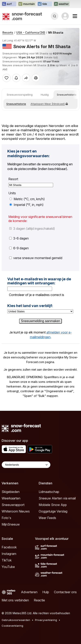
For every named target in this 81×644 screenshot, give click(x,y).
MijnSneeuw (11, 524)
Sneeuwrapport (13, 505)
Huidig (45, 95)
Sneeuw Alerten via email (57, 498)
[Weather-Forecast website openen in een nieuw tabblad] (62, 4)
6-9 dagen (19, 248)
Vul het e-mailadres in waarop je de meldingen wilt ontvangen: (39, 281)
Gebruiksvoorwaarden (16, 620)
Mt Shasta (56, 33)
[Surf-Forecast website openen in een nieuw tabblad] (9, 4)
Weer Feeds (47, 518)
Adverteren (29, 592)
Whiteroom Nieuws (16, 511)
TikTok (7, 560)
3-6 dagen (19, 238)
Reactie (39, 600)
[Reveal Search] (55, 16)
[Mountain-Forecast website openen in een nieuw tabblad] (27, 4)
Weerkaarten (11, 498)
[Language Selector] (26, 465)
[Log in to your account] (65, 16)
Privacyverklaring (46, 620)
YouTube (8, 567)
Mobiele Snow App (53, 505)
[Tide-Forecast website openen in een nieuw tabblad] (45, 4)
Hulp (46, 592)
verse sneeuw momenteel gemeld (36, 258)
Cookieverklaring (12, 626)
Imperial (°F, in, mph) (26, 205)
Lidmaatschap (49, 492)
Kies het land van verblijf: (30, 306)
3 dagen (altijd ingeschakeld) (32, 229)
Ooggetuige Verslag (53, 511)
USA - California (31, 33)
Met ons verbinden (15, 600)
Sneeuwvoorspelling (20, 95)
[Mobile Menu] (75, 16)
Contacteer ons (65, 592)
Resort (13, 179)
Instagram (9, 554)
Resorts (8, 33)
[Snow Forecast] (22, 16)
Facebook (9, 547)
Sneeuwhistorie (67, 95)
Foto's (6, 518)
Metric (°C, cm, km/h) (27, 199)
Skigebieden (11, 492)
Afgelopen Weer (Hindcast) (49, 104)
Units (12, 193)
